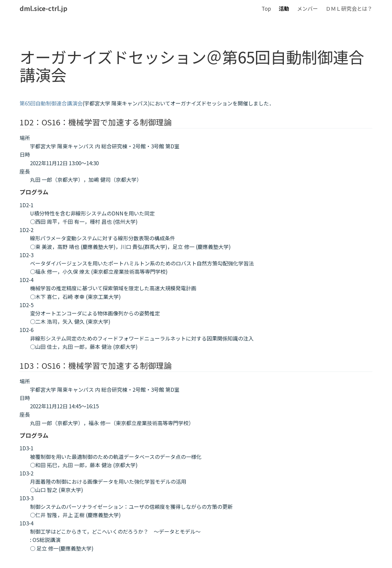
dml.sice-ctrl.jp (43, 8)
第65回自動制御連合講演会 (51, 103)
